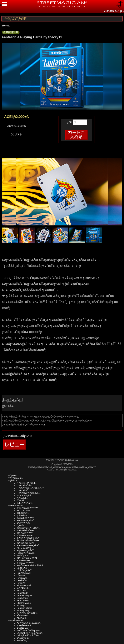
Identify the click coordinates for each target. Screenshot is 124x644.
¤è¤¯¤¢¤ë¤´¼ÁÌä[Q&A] (29, 630)
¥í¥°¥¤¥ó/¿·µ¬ (114, 11)
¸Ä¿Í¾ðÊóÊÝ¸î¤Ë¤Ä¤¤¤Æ (30, 633)
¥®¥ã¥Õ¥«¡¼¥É (26, 553)
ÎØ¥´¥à (21, 575)
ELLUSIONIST (24, 510)
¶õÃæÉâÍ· (22, 515)
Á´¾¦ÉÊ (21, 500)
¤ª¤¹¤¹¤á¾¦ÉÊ (24, 495)
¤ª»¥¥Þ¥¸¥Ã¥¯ (24, 523)
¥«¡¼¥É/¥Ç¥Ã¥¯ (25, 550)
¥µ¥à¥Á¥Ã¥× (24, 573)
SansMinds (22, 593)
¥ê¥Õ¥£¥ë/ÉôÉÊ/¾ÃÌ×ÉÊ (30, 565)
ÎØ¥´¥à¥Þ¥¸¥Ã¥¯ (25, 533)
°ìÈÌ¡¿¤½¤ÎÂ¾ (24, 548)
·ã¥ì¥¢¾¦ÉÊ (23, 588)
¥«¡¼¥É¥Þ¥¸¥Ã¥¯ (26, 518)
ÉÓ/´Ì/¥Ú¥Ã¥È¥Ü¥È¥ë (28, 540)
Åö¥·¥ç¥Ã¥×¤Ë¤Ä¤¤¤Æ (29, 623)
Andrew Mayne (24, 595)
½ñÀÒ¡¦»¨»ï (23, 555)
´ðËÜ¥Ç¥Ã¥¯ (24, 570)
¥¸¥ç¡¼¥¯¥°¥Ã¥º (25, 563)
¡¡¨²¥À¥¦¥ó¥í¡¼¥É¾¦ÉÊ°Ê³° (30, 488)
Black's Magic (24, 603)
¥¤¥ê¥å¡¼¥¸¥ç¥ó (25, 543)
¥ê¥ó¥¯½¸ (22, 640)
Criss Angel (23, 598)
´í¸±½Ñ (20, 525)
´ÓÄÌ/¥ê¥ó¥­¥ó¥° (25, 535)
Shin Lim (21, 590)
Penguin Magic (24, 608)
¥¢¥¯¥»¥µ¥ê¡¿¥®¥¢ (27, 558)
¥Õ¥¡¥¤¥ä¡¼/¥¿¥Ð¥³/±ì (29, 528)
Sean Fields (23, 600)
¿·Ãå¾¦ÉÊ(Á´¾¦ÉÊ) (27, 483)
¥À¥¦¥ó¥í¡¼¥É (24, 585)
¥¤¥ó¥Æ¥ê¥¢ (24, 560)
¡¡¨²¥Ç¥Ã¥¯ (22, 490)
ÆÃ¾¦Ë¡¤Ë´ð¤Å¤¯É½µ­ (28, 635)
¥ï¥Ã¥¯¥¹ (22, 580)
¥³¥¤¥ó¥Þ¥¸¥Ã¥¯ (25, 520)
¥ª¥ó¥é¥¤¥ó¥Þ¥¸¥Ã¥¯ (28, 545)
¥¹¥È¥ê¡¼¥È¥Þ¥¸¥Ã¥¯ (28, 508)
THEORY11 (23, 513)
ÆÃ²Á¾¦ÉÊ (23, 498)
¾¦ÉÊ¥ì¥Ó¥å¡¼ (25, 503)
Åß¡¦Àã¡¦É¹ (22, 618)
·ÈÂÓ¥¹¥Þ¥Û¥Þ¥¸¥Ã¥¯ (28, 538)
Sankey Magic (24, 610)
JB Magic (21, 605)
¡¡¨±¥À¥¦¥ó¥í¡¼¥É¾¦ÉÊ (29, 493)
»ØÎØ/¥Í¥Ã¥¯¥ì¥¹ (25, 530)
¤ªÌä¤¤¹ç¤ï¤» (23, 638)
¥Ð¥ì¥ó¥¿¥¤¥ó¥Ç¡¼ (27, 613)
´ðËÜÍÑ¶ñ (22, 568)
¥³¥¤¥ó (21, 583)
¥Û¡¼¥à (6, 26)
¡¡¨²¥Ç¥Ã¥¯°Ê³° (24, 485)
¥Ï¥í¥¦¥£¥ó (22, 615)
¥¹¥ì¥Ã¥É (22, 578)
